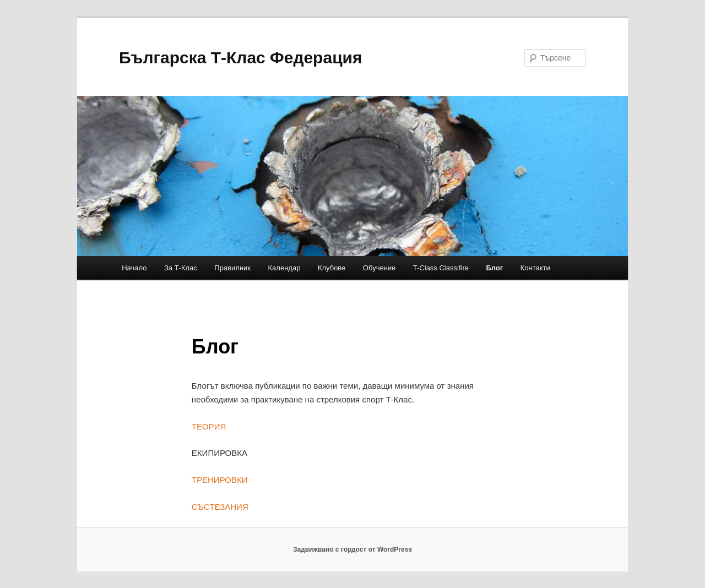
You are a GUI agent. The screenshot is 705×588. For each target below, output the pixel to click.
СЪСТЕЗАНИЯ (220, 507)
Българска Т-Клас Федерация (241, 58)
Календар (284, 268)
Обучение (379, 268)
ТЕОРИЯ (209, 426)
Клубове (332, 268)
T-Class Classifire (441, 268)
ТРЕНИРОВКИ (220, 480)
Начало (134, 268)
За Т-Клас (181, 268)
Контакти (535, 268)
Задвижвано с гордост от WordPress (352, 549)
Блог (494, 268)
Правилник (232, 268)
